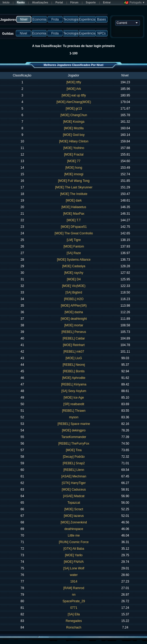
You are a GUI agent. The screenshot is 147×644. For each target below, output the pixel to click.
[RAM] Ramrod (74, 588)
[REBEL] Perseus (74, 332)
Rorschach (74, 627)
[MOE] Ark (74, 89)
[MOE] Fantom (74, 246)
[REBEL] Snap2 (74, 463)
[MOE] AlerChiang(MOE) (74, 102)
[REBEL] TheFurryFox (74, 444)
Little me (74, 535)
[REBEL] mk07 (74, 352)
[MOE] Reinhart (74, 345)
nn (74, 595)
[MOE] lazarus (74, 516)
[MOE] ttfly (74, 82)
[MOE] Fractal (74, 154)
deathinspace (74, 529)
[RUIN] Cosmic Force (74, 542)
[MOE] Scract (74, 509)
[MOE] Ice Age (74, 398)
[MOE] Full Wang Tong (74, 181)
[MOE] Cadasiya (74, 266)
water (74, 575)
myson (74, 417)
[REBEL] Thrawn (74, 411)
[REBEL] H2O (74, 299)
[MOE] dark (74, 200)
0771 (74, 608)
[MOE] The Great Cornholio (74, 233)
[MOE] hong (74, 168)
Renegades (74, 621)
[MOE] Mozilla (74, 128)
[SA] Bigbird (74, 292)
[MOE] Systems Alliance (74, 260)
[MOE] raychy (74, 273)
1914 (74, 581)
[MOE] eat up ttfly (74, 95)
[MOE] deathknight (74, 319)
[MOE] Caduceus (74, 490)
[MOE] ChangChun (74, 115)
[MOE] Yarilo (74, 555)
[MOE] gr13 (74, 109)
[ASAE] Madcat (74, 496)
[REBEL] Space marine (74, 424)
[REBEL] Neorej (74, 365)
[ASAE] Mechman (74, 476)
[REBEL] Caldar (74, 338)
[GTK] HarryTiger (74, 483)
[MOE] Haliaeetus (74, 207)
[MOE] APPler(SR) (74, 306)
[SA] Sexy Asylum (74, 391)
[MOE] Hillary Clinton (74, 141)
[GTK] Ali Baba (74, 549)
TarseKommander (74, 437)
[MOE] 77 (74, 161)
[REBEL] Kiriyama (74, 384)
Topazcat (74, 503)
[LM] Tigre (74, 240)
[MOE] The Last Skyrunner (74, 187)
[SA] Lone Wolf (74, 568)
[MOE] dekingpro (74, 430)
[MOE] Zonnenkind (74, 522)
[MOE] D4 (74, 279)
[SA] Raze (74, 253)
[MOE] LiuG (74, 358)
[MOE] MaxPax (74, 214)
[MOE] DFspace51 (74, 227)
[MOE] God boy (74, 135)
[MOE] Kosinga (74, 122)
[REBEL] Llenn (74, 470)
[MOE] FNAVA (74, 562)
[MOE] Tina (74, 450)
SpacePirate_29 (74, 601)
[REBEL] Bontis (74, 371)
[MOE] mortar (74, 325)
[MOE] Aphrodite (74, 378)
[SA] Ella (74, 614)
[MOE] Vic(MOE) (74, 286)
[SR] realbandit (74, 404)
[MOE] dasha (74, 312)
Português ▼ (134, 3)
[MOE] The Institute (74, 194)
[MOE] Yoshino (74, 148)
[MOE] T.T (74, 220)
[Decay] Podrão (74, 457)
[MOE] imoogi (74, 174)
